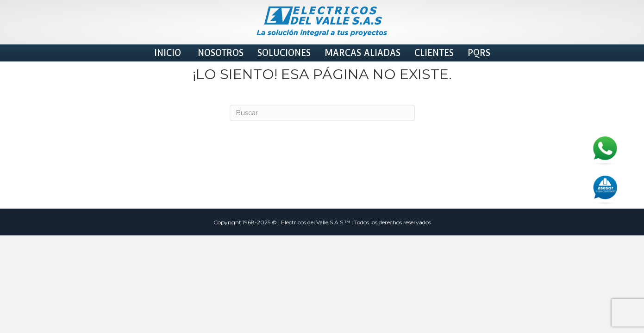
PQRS (479, 53)
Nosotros (219, 53)
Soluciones (284, 53)
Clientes (434, 53)
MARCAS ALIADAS (363, 53)
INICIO (168, 53)
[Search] (322, 181)
